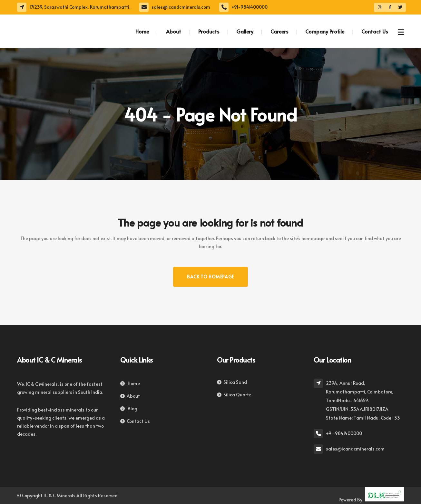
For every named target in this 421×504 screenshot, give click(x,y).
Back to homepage (210, 277)
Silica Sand (232, 382)
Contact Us (135, 421)
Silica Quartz (234, 395)
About (130, 396)
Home (130, 383)
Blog (129, 408)
